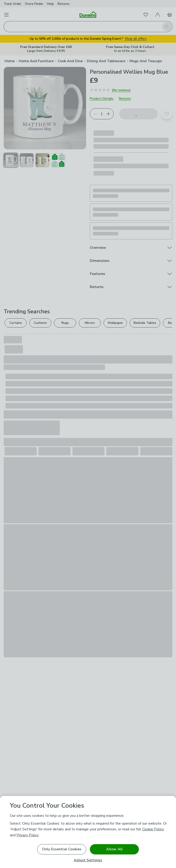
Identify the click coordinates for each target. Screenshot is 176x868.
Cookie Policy (153, 829)
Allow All (114, 849)
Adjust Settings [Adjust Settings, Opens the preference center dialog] (88, 860)
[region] (88, 832)
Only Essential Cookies (62, 849)
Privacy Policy (27, 835)
